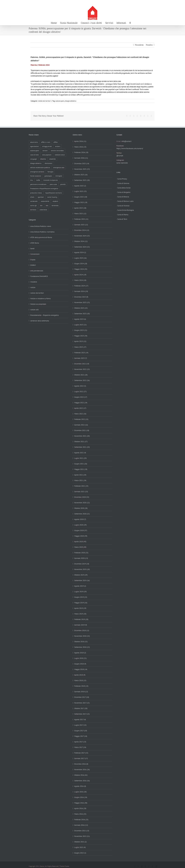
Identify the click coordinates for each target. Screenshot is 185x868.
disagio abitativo (71, 101)
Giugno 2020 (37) (81, 530)
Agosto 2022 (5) (80, 386)
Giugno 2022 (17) (81, 397)
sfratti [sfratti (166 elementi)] (32, 197)
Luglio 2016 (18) (80, 792)
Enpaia (33, 260)
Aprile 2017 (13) (80, 742)
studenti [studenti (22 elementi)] (55, 201)
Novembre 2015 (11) (82, 836)
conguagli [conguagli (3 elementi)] (34, 159)
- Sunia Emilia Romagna (125, 210)
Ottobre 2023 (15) (81, 308)
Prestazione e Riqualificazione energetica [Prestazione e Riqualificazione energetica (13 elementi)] (44, 188)
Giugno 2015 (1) (80, 853)
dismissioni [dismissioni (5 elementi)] (49, 163)
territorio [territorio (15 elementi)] (33, 210)
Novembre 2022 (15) (82, 369)
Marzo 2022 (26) (80, 414)
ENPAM (33, 265)
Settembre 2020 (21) (82, 514)
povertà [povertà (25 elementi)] (63, 184)
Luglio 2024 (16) (80, 258)
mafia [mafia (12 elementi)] (38, 180)
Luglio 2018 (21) (80, 658)
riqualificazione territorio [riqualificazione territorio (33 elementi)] (53, 193)
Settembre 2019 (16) (82, 580)
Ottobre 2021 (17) (81, 442)
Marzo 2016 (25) (80, 814)
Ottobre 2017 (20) (81, 708)
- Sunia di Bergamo (123, 192)
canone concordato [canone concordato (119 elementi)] (57, 151)
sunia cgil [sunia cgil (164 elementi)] (33, 205)
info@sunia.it (180, 3)
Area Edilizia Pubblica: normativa (42, 232)
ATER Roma (35, 243)
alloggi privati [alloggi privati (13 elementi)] (47, 146)
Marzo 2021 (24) (80, 480)
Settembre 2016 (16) (82, 781)
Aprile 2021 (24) (80, 475)
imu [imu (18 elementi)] (32, 180)
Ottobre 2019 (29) (81, 575)
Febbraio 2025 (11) (81, 219)
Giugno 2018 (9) (80, 664)
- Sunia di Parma (122, 215)
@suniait (120, 156)
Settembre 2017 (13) (82, 714)
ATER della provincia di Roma (41, 237)
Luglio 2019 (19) (80, 592)
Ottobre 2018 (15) (81, 642)
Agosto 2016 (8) (80, 786)
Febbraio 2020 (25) (81, 553)
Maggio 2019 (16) (81, 603)
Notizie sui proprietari (38, 304)
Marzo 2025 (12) (80, 214)
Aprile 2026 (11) (80, 141)
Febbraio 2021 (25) (81, 486)
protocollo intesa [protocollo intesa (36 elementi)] (36, 193)
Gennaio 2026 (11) (81, 158)
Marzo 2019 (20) (80, 614)
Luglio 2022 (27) (80, 392)
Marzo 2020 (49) (80, 547)
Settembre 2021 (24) (82, 447)
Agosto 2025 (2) (80, 186)
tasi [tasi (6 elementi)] (47, 205)
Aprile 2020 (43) (80, 542)
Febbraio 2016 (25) (81, 820)
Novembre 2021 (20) (82, 436)
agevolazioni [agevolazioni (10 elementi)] (35, 146)
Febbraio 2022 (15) (81, 419)
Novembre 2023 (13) (82, 302)
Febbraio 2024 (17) (81, 286)
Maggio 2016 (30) (81, 803)
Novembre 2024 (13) (82, 236)
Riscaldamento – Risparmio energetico (45, 315)
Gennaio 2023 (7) (81, 358)
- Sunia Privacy (122, 179)
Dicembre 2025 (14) (82, 164)
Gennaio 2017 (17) (81, 758)
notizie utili (34, 310)
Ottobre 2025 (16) (81, 175)
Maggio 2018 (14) (81, 669)
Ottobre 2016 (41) (81, 775)
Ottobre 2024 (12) (81, 241)
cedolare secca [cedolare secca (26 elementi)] (60, 155)
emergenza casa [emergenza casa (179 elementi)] (59, 167)
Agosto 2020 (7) (80, 519)
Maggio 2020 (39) (81, 536)
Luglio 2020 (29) (80, 525)
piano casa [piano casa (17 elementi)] (53, 184)
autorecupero (60, 101)
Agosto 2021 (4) (80, 453)
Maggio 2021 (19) (81, 469)
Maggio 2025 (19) (81, 202)
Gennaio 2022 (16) (81, 425)
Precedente (139, 45)
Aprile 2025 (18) (80, 208)
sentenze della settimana (40, 321)
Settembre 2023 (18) (82, 314)
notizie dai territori (44, 101)
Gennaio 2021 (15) (81, 492)
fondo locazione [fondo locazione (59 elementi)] (36, 176)
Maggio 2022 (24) (81, 403)
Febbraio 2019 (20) (81, 619)
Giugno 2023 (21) (81, 330)
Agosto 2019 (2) (80, 586)
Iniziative (34, 282)
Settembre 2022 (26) (82, 380)
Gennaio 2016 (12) (81, 825)
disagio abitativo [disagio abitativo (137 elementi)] (36, 163)
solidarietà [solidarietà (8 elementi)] (34, 201)
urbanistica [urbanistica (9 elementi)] (43, 210)
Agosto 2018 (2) (80, 653)
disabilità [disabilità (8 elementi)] (52, 159)
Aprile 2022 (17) (80, 408)
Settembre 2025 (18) (82, 180)
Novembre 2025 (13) (82, 169)
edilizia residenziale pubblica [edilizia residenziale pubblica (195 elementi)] (40, 167)
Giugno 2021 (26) (81, 464)
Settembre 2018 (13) (82, 647)
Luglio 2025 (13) (80, 191)
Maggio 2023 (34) (81, 336)
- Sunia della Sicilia (123, 188)
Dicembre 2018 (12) (82, 630)
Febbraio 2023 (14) (81, 353)
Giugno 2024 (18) (81, 264)
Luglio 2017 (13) (80, 725)
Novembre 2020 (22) (82, 503)
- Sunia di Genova (123, 183)
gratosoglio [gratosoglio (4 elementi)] (48, 176)
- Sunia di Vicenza (123, 206)
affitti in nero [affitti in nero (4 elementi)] (46, 142)
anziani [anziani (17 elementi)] (58, 146)
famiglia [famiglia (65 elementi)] (50, 172)
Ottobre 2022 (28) (81, 375)
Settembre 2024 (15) (82, 247)
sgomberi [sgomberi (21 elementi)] (41, 197)
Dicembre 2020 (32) (82, 497)
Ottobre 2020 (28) (81, 508)
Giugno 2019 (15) (81, 597)
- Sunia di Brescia (123, 197)
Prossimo (149, 45)
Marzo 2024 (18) (80, 280)
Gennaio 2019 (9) (81, 625)
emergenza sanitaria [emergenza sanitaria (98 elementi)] (37, 172)
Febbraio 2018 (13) (81, 686)
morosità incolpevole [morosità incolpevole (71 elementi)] (51, 180)
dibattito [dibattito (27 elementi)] (43, 159)
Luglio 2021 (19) (80, 458)
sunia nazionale (122, 163)
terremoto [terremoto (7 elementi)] (55, 205)
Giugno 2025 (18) (81, 197)
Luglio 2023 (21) (80, 325)
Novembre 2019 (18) (82, 569)
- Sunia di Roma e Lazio (125, 201)
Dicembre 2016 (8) (81, 764)
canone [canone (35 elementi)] (45, 151)
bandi (32, 249)
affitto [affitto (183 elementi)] (56, 142)
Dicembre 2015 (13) (82, 831)
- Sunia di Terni (122, 219)
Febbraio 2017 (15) (81, 753)
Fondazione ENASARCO (39, 276)
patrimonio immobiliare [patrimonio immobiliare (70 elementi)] (38, 184)
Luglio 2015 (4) (80, 847)
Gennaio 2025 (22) (81, 225)
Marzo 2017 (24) (80, 747)
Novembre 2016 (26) (82, 770)
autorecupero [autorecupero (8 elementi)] (35, 151)
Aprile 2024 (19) (80, 275)
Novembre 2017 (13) (82, 703)
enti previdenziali (37, 271)
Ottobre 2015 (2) (80, 842)
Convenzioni (35, 254)
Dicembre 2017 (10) (82, 697)
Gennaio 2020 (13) (81, 558)
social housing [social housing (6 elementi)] (52, 197)
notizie (33, 287)
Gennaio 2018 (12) (81, 692)
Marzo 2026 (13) (80, 147)
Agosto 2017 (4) (80, 720)
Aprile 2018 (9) (80, 675)
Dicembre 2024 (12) (82, 230)
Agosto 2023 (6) (80, 319)
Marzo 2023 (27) (80, 347)
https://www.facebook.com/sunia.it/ (130, 148)
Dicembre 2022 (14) (82, 364)
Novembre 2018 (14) (82, 636)
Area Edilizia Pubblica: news (41, 226)
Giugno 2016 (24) (81, 797)
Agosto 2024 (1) (80, 252)
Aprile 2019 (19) (80, 608)
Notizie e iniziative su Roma (40, 299)
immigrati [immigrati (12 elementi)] (59, 176)
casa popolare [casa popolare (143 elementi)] (47, 155)
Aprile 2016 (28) (80, 808)
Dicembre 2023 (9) (81, 297)
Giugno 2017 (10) (81, 731)
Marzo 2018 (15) (80, 680)
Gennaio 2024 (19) (81, 291)
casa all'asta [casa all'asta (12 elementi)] (34, 155)
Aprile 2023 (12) (80, 341)
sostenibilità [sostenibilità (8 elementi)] (45, 201)
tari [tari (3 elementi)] (41, 205)
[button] (130, 23)
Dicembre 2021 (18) (82, 430)
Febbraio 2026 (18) (81, 152)
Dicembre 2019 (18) (82, 564)
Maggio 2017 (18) (81, 736)
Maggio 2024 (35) (81, 269)
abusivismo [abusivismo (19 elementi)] (34, 142)
